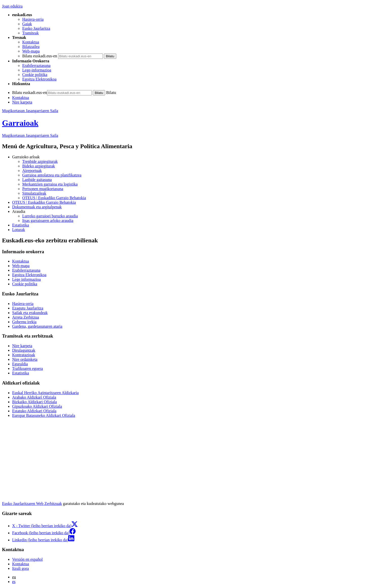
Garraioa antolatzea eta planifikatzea (52, 175)
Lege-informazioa (37, 70)
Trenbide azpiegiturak (40, 161)
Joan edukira (12, 6)
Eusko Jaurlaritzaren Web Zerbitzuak (32, 504)
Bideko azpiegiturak (39, 166)
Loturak (19, 230)
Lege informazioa (26, 279)
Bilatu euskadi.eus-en (40, 56)
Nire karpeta (22, 102)
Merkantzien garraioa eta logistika (50, 184)
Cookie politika (35, 75)
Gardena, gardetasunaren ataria (37, 326)
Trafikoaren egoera (28, 368)
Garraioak (20, 123)
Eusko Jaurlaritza (36, 28)
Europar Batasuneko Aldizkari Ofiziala (44, 415)
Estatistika (21, 225)
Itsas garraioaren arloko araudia (48, 221)
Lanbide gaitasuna (37, 180)
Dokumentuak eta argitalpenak (37, 207)
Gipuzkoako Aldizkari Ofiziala (37, 406)
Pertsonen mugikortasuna (43, 189)
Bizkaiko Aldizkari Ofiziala (34, 402)
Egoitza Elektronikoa (39, 79)
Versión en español (27, 559)
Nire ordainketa (25, 359)
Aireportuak (32, 171)
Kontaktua (31, 42)
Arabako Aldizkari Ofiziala (34, 397)
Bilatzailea (31, 47)
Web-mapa (31, 51)
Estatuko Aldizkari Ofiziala (34, 411)
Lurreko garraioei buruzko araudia (50, 216)
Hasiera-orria (33, 19)
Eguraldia (20, 364)
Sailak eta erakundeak (30, 313)
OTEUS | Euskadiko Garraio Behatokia (54, 198)
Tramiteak (30, 33)
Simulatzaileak (34, 193)
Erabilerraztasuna (36, 66)
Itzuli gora (20, 568)
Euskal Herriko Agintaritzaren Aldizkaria (45, 393)
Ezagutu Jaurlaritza (28, 308)
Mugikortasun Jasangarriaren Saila (30, 111)
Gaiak (27, 24)
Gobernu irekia (24, 322)
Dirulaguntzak (24, 350)
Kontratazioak (24, 355)
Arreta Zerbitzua (26, 317)
